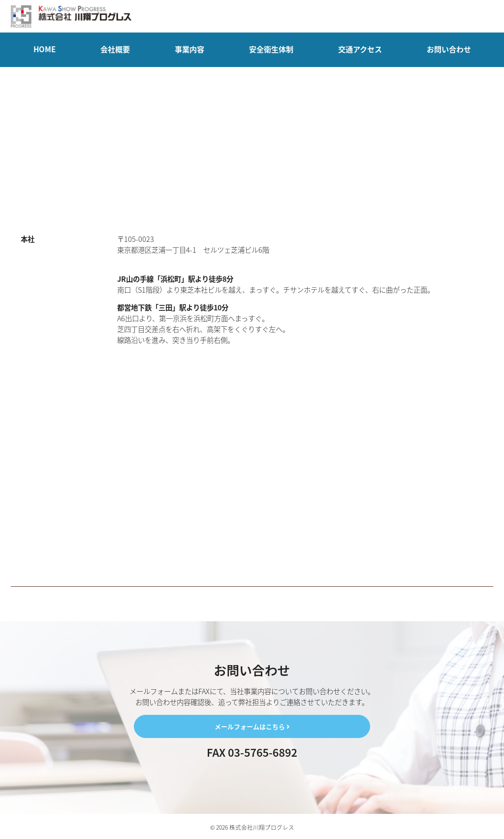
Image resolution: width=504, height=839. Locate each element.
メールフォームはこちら (252, 726)
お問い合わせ (449, 49)
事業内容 (189, 49)
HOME (45, 49)
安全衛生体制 (271, 49)
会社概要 (115, 49)
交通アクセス (360, 49)
